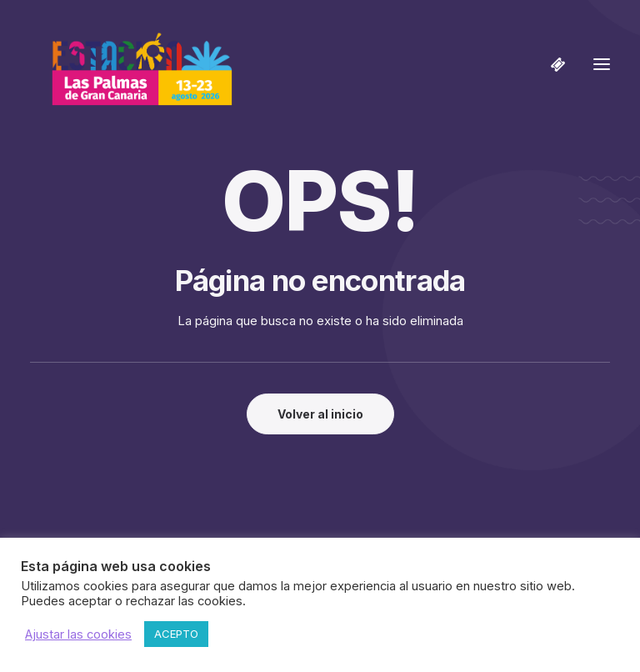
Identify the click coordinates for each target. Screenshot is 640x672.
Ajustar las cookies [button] (78, 634)
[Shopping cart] (551, 64)
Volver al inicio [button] (320, 414)
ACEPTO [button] (176, 634)
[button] (602, 64)
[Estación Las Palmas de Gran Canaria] (131, 64)
